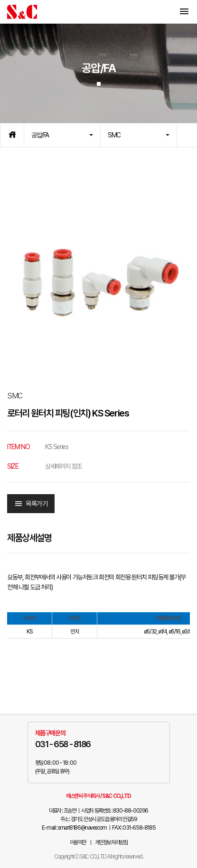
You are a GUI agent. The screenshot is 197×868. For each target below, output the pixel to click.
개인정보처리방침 (111, 842)
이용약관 (78, 842)
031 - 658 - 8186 (63, 744)
